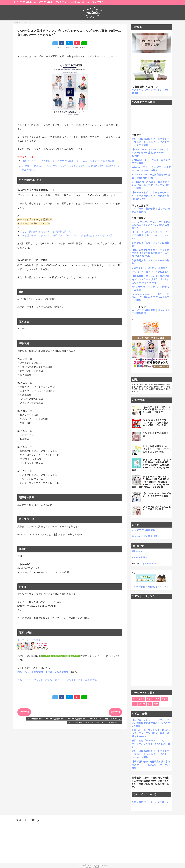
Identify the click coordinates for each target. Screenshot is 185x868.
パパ (157, 699)
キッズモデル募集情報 (57, 672)
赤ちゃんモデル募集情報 (30, 672)
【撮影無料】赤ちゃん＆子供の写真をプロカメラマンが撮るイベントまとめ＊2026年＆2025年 (151, 279)
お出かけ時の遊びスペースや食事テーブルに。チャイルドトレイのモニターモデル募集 (151, 142)
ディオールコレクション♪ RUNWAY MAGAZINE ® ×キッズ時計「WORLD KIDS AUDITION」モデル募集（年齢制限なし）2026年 (151, 482)
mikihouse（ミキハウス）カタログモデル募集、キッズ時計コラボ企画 (157, 423)
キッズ (150, 699)
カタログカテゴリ (113, 719)
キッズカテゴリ (75, 723)
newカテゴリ (96, 719)
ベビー (165, 699)
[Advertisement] (151, 643)
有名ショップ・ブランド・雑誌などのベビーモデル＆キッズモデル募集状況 (57, 680)
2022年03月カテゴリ (55, 719)
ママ (135, 704)
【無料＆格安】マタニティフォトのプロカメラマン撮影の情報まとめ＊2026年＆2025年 (151, 253)
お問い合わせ (78, 2)
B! (69, 43)
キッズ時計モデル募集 (29, 640)
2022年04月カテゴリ (77, 719)
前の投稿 (115, 712)
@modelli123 (139, 557)
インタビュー (62, 2)
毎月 (149, 704)
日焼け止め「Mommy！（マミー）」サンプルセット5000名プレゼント (151, 744)
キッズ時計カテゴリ (94, 723)
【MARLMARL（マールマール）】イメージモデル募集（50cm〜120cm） (150, 153)
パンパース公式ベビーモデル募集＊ (151, 272)
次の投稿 (24, 712)
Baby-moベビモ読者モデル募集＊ (150, 268)
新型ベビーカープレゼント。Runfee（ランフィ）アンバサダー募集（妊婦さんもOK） (151, 733)
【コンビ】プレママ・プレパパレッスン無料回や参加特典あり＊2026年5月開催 (151, 723)
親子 (156, 704)
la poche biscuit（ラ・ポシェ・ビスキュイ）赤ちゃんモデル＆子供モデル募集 (151, 297)
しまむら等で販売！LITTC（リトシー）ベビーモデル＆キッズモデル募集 (157, 449)
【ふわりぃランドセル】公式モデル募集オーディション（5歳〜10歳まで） (157, 410)
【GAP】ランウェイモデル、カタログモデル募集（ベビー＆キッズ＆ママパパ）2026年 (68, 161)
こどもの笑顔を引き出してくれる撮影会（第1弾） (46, 232)
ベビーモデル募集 (22, 2)
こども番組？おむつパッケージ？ (151, 587)
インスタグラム (95, 2)
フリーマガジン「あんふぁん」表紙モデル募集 (157, 508)
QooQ (97, 867)
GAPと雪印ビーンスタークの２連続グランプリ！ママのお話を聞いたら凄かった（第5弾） (67, 236)
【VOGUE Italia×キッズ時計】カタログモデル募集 (157, 495)
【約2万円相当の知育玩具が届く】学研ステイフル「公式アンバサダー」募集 (151, 765)
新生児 (142, 704)
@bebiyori (138, 551)
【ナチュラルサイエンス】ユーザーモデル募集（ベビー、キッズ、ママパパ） (151, 235)
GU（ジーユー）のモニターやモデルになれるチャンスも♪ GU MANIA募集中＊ (151, 225)
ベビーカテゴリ (114, 723)
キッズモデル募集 (43, 2)
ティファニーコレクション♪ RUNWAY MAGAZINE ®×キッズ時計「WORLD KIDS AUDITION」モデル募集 (151, 465)
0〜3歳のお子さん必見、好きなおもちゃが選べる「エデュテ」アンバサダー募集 (151, 185)
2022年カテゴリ (35, 719)
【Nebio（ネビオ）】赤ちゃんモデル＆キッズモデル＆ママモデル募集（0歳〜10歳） (151, 196)
